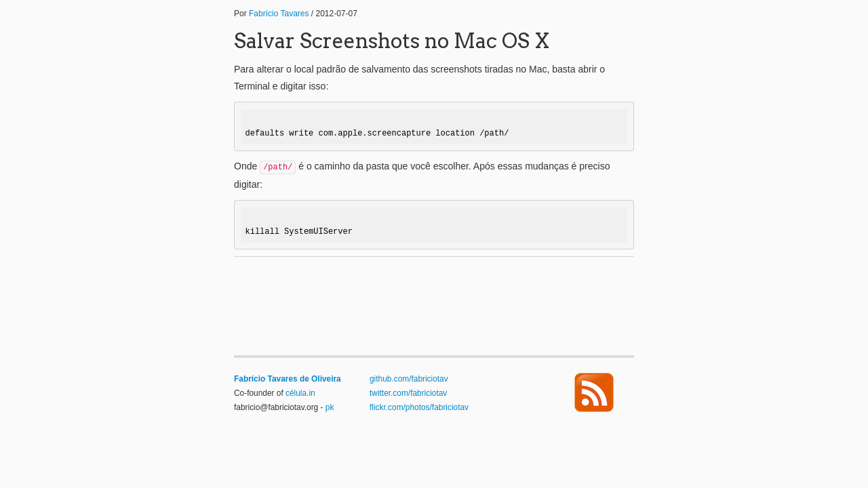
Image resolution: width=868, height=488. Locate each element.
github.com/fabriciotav (409, 379)
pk (330, 407)
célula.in (300, 393)
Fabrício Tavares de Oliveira (288, 379)
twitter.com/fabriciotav (408, 393)
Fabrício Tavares (279, 14)
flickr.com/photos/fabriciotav (419, 407)
